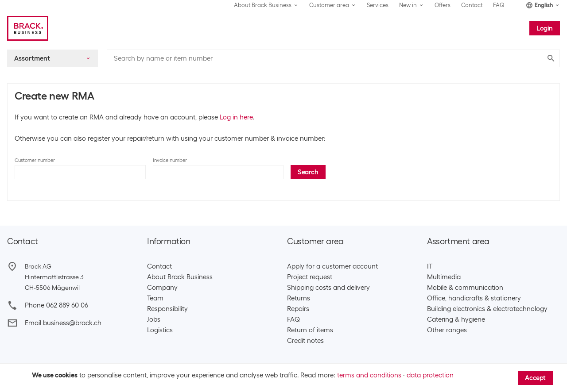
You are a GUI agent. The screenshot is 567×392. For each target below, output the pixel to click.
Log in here (236, 117)
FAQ (499, 5)
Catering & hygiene (456, 319)
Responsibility (167, 309)
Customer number (35, 160)
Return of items (310, 330)
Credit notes (305, 341)
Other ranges (447, 330)
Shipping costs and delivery (328, 288)
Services (378, 5)
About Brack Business (180, 277)
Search (308, 172)
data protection (430, 375)
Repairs (298, 309)
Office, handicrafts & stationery (474, 298)
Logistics (160, 330)
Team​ (155, 298)
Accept (535, 378)
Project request (310, 277)
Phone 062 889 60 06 (56, 305)
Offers (443, 5)
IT (430, 266)
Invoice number (170, 160)
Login (545, 28)
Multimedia (444, 277)
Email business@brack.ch (63, 323)
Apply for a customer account (332, 266)
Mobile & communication (465, 288)
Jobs (154, 319)
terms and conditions (369, 375)
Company (162, 288)
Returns (299, 298)
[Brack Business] (28, 28)
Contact (472, 5)
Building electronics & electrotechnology (487, 309)
